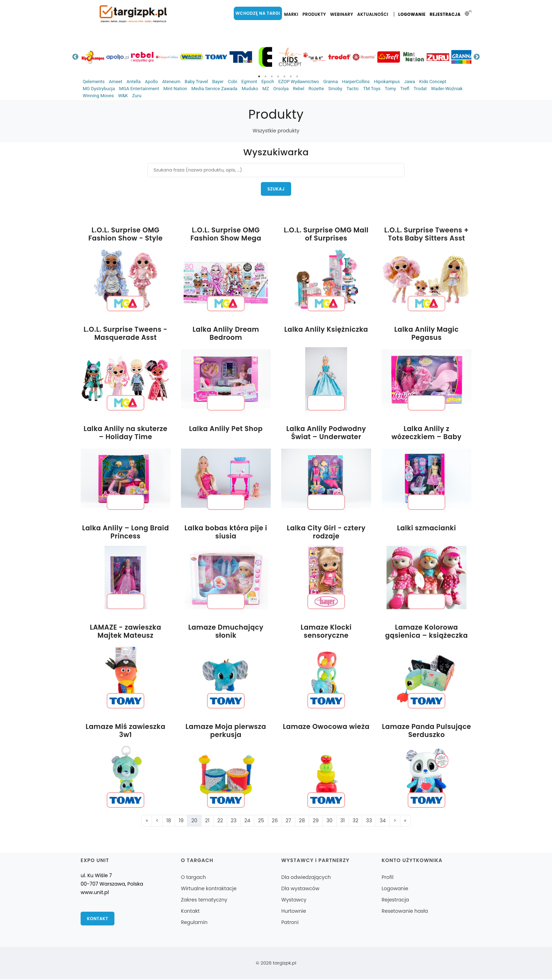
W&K (123, 96)
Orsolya (281, 89)
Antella (133, 82)
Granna (331, 82)
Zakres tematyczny (204, 900)
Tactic (353, 89)
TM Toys (372, 89)
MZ (266, 89)
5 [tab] (284, 76)
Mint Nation (175, 89)
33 (369, 821)
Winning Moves (98, 96)
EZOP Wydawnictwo (299, 82)
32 (355, 821)
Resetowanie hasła (405, 912)
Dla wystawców (300, 889)
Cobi (232, 82)
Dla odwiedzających (306, 878)
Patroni (290, 923)
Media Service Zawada (214, 89)
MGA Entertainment (139, 89)
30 (329, 821)
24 (247, 821)
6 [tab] (291, 76)
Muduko (250, 89)
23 (234, 821)
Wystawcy (294, 900)
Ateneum (171, 82)
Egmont (249, 82)
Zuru (137, 96)
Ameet (115, 82)
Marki (292, 14)
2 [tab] (265, 76)
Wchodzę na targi (259, 13)
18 (169, 821)
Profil (388, 878)
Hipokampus (387, 82)
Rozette (316, 89)
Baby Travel (196, 82)
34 (383, 821)
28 (302, 821)
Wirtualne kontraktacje (209, 889)
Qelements (94, 82)
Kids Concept (433, 82)
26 (275, 821)
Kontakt (98, 919)
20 (194, 821)
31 (342, 821)
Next (477, 57)
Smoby (335, 89)
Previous (75, 57)
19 (181, 821)
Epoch (268, 82)
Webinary (343, 14)
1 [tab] (259, 76)
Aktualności (374, 14)
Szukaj (276, 189)
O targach (193, 878)
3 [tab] (272, 76)
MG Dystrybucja (99, 89)
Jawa (410, 82)
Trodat (420, 89)
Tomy (390, 89)
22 (220, 821)
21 (208, 821)
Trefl (405, 89)
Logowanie (412, 14)
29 (316, 821)
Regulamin (194, 923)
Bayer (218, 82)
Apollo (151, 82)
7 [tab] (297, 76)
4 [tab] (278, 76)
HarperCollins (356, 82)
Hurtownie (294, 912)
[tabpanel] (93, 57)
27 (288, 821)
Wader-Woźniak (447, 89)
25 (261, 821)
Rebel (299, 89)
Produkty (315, 14)
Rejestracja (446, 14)
